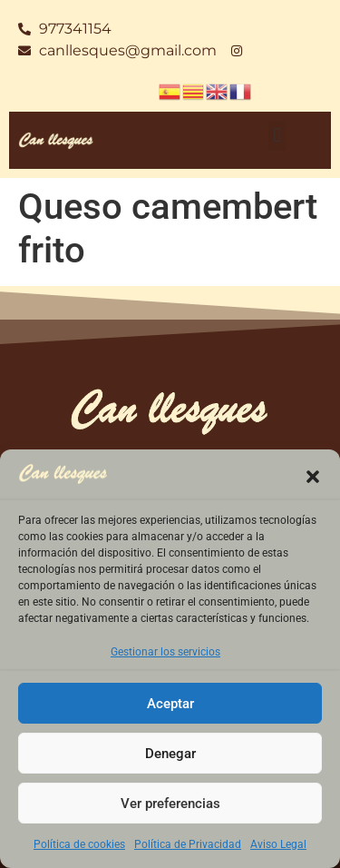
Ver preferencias (170, 804)
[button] (313, 477)
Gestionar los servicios (165, 652)
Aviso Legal (278, 844)
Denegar (170, 754)
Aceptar (170, 704)
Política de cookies (79, 844)
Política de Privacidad (188, 844)
